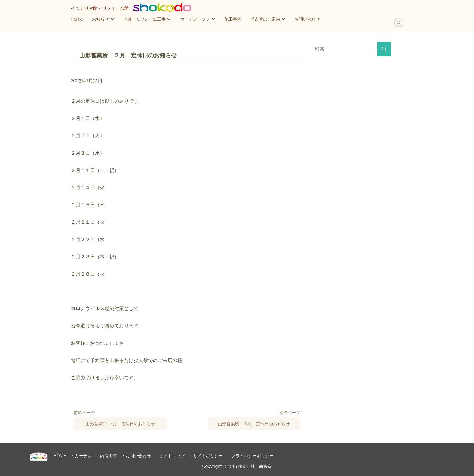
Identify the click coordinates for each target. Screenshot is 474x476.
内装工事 (109, 456)
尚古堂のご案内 (265, 19)
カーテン (83, 456)
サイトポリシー (208, 456)
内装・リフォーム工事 (144, 19)
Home (77, 19)
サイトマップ (172, 456)
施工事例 (233, 19)
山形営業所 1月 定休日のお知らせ (120, 424)
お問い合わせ (307, 19)
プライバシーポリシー (252, 456)
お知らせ (100, 19)
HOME (60, 456)
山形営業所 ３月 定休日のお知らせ (254, 424)
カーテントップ (195, 19)
